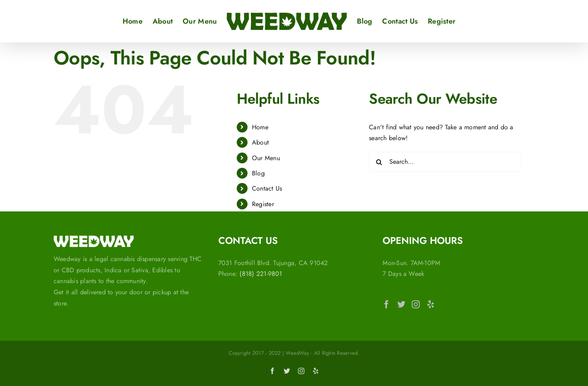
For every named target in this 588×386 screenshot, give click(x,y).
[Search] (379, 162)
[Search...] (445, 162)
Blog (258, 173)
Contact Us (267, 188)
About (260, 142)
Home (260, 127)
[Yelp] (431, 304)
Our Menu (266, 158)
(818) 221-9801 (261, 274)
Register (263, 204)
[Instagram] (416, 304)
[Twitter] (401, 304)
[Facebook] (387, 304)
